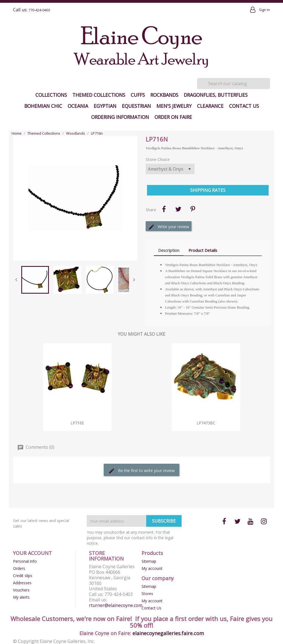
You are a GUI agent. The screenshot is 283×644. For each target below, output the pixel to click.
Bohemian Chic (43, 106)
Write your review (169, 227)
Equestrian (136, 106)
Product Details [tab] (203, 250)
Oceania (78, 106)
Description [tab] (169, 250)
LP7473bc (206, 423)
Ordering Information (120, 117)
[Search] (234, 84)
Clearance (210, 106)
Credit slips (23, 576)
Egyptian (105, 106)
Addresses (22, 583)
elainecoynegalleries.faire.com (168, 633)
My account (152, 568)
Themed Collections (99, 95)
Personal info (25, 561)
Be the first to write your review (141, 471)
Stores (147, 594)
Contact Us (244, 106)
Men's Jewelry (174, 106)
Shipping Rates (208, 190)
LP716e (77, 423)
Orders (19, 568)
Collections (51, 95)
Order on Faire (173, 117)
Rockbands (164, 95)
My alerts (21, 597)
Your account (32, 553)
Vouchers (21, 590)
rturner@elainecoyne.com (116, 605)
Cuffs (138, 95)
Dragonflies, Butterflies (216, 95)
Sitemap (149, 561)
